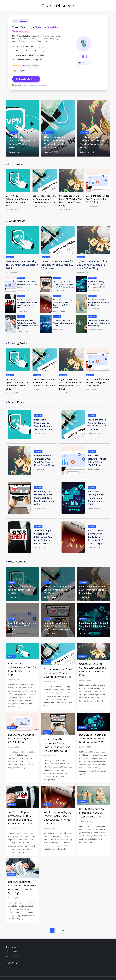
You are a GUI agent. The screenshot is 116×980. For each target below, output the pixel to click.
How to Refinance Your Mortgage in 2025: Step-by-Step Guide (98, 302)
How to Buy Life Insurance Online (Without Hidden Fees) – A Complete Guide (64, 284)
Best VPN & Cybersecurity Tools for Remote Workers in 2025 (22, 265)
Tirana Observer (58, 6)
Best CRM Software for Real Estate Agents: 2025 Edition (97, 199)
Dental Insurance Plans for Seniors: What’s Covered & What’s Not (45, 199)
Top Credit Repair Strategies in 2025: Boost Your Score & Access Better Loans (43, 537)
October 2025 (11, 952)
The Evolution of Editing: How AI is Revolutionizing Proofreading (99, 323)
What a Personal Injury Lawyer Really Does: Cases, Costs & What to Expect (96, 537)
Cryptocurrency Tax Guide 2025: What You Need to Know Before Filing (92, 265)
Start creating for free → (26, 79)
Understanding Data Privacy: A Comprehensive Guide (63, 323)
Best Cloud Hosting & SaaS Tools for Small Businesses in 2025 (97, 284)
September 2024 (13, 956)
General (13, 133)
